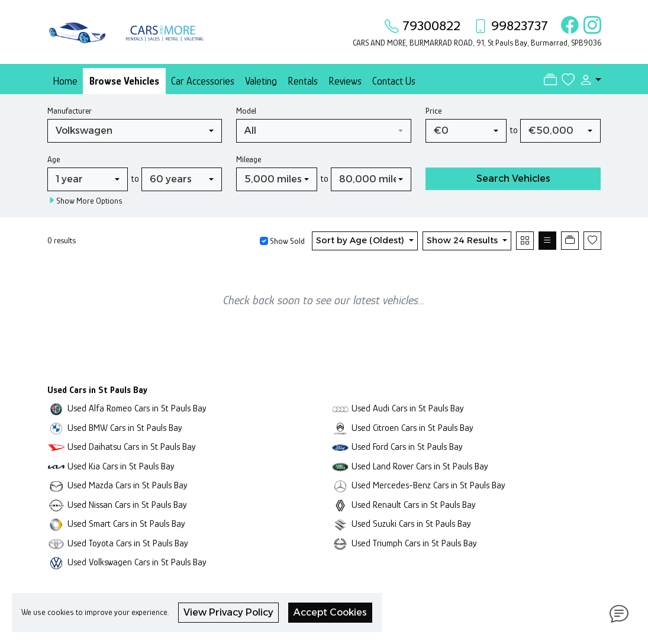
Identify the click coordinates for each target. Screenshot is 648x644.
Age (54, 159)
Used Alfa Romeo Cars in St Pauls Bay (137, 408)
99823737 (520, 25)
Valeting (261, 81)
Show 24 (463, 240)
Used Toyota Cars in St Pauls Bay (128, 543)
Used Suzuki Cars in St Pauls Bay (411, 524)
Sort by (361, 240)
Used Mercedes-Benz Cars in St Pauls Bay (428, 485)
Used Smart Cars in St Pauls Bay (126, 524)
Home (65, 81)
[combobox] (135, 131)
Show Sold (286, 241)
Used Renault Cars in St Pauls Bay (414, 505)
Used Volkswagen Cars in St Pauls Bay (137, 562)
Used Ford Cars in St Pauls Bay (407, 447)
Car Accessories (203, 81)
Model (246, 111)
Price (433, 111)
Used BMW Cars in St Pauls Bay (125, 428)
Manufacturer (70, 111)
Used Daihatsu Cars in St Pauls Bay (132, 447)
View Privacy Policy (228, 612)
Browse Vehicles (124, 81)
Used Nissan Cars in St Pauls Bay (127, 505)
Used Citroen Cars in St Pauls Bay (412, 428)
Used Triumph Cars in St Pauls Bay (414, 543)
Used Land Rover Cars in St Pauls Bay (420, 466)
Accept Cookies (330, 612)
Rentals (303, 81)
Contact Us (394, 81)
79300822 (431, 25)
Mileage (249, 159)
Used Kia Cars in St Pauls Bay (121, 466)
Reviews (345, 81)
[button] (588, 80)
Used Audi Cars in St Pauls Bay (408, 408)
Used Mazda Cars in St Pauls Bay (128, 485)
